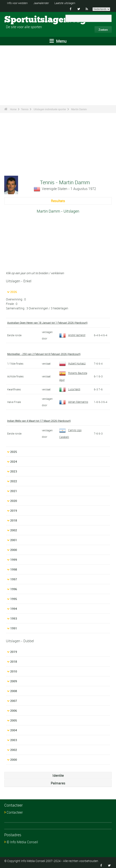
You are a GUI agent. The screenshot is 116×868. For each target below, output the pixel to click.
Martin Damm (79, 109)
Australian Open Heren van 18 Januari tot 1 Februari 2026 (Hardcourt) (47, 323)
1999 (14, 558)
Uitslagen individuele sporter (50, 109)
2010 (14, 670)
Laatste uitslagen (70, 3)
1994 (14, 607)
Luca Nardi (70, 388)
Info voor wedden (18, 3)
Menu (58, 41)
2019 (14, 509)
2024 (14, 460)
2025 (14, 450)
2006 (14, 709)
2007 (14, 699)
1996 (14, 588)
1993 (14, 617)
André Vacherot (72, 335)
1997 (14, 578)
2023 (14, 470)
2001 (14, 539)
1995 (14, 598)
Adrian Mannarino (74, 401)
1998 (14, 568)
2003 (14, 739)
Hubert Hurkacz (72, 363)
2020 (14, 499)
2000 (14, 548)
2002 (14, 529)
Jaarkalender (44, 3)
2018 (14, 519)
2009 (14, 680)
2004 (14, 729)
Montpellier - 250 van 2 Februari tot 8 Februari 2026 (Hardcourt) (44, 354)
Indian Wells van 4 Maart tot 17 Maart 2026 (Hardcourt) (39, 420)
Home (13, 109)
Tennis (25, 109)
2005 (14, 719)
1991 (14, 627)
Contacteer (15, 811)
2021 (14, 490)
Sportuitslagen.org (20, 20)
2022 (14, 480)
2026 (14, 292)
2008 (14, 690)
